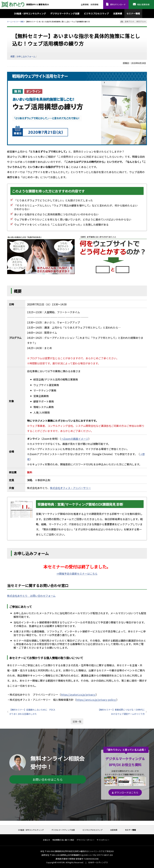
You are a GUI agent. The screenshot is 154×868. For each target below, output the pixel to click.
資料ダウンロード (118, 4)
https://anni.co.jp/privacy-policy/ (96, 700)
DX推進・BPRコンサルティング (31, 830)
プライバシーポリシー (85, 840)
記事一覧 (77, 721)
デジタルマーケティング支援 (63, 830)
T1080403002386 (91, 859)
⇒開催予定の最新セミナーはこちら (77, 574)
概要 (12, 56)
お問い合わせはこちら (48, 779)
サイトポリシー (103, 840)
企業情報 (85, 4)
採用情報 (94, 4)
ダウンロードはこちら (125, 792)
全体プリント (130, 21)
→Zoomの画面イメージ (75, 439)
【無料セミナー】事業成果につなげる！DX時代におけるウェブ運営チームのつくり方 (121, 712)
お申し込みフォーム (26, 56)
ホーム (10, 22)
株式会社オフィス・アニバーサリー (70, 488)
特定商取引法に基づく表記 (63, 840)
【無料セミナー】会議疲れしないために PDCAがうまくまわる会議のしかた (32, 712)
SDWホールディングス (98, 862)
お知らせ (46, 840)
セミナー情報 (19, 22)
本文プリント (141, 21)
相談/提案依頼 (143, 4)
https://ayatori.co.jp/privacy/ (78, 695)
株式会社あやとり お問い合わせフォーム (31, 596)
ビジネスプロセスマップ (92, 830)
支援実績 (114, 830)
